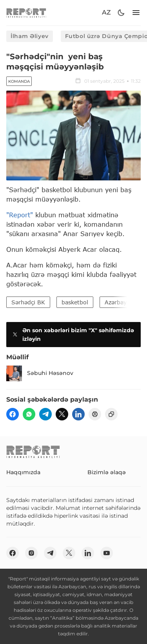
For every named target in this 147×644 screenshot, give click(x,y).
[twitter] (62, 414)
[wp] (29, 414)
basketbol (75, 302)
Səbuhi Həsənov (40, 373)
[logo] (26, 13)
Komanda (19, 81)
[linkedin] (78, 414)
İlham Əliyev (30, 36)
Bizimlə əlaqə (107, 472)
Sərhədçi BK (28, 302)
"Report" (20, 215)
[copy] (111, 414)
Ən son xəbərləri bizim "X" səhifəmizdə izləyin (73, 335)
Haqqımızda (23, 472)
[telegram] (45, 414)
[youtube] (107, 553)
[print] (95, 414)
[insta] (31, 553)
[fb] (13, 414)
